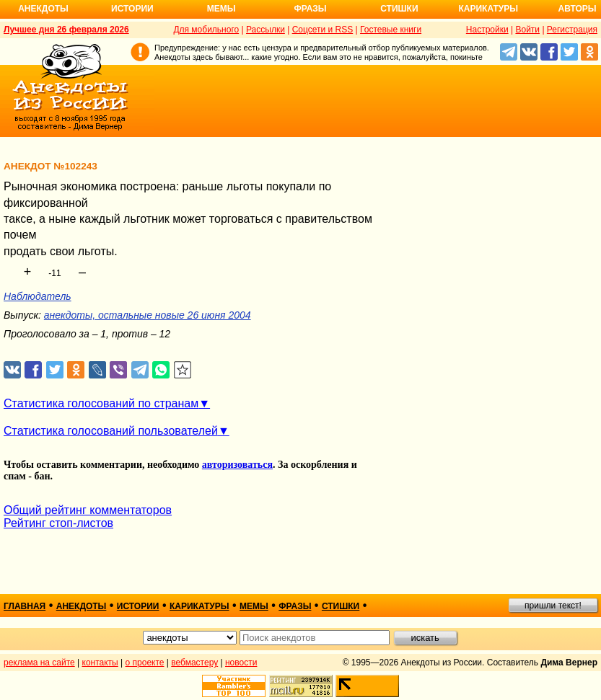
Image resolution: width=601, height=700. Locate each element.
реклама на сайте (39, 663)
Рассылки (266, 30)
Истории (132, 9)
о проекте (145, 663)
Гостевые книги (391, 30)
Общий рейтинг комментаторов (88, 510)
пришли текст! (553, 606)
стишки (341, 606)
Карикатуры (488, 9)
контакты (100, 663)
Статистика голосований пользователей (111, 431)
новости (241, 663)
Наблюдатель (38, 296)
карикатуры (199, 606)
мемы (254, 606)
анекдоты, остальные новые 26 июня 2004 (148, 315)
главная (25, 606)
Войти (527, 30)
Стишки (399, 9)
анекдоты (82, 606)
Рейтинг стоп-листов (58, 523)
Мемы (221, 9)
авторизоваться (237, 465)
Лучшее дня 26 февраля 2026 (66, 30)
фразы (295, 606)
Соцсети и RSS (323, 30)
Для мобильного (206, 30)
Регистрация (572, 30)
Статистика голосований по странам (101, 403)
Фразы (310, 9)
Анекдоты (43, 9)
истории (138, 606)
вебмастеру (194, 663)
